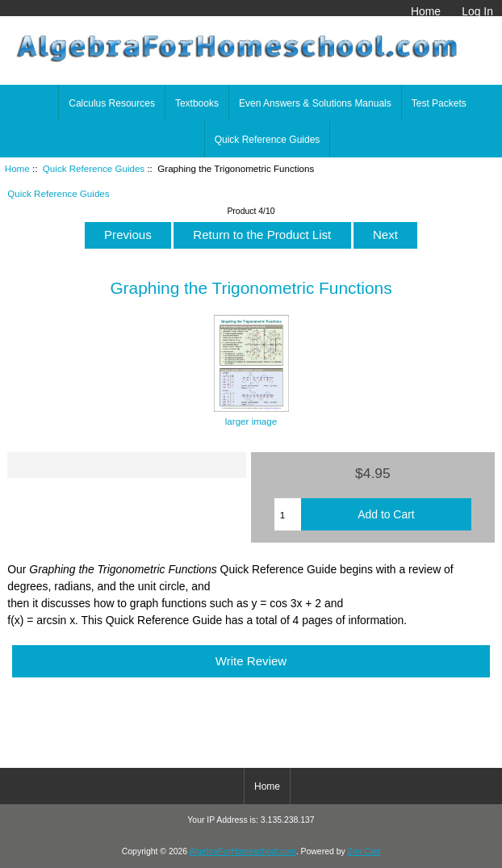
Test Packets (439, 103)
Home (426, 11)
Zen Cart (364, 851)
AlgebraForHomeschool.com (243, 851)
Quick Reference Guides (94, 168)
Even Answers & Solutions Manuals (315, 103)
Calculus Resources (112, 103)
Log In (477, 11)
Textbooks (197, 103)
